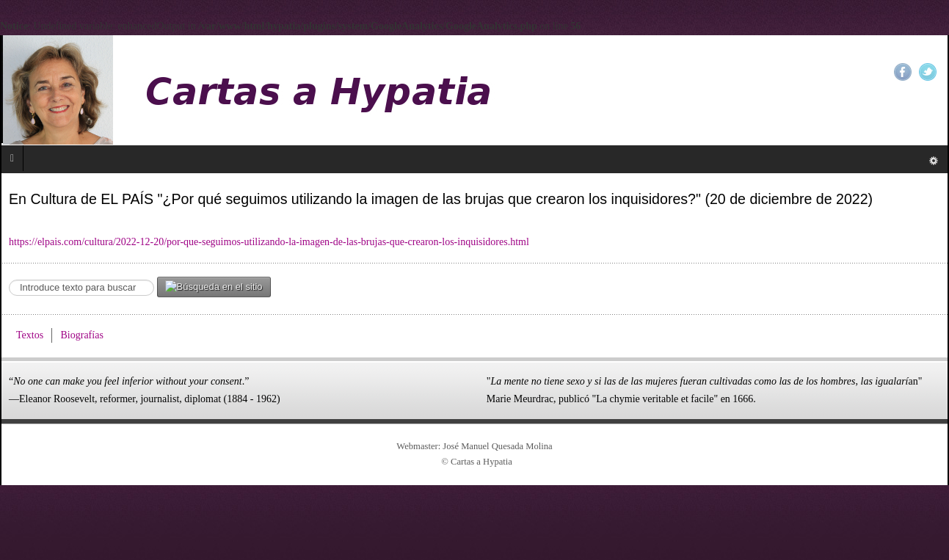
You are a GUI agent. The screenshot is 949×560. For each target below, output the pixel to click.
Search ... (9, 277)
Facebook (903, 72)
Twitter (928, 72)
